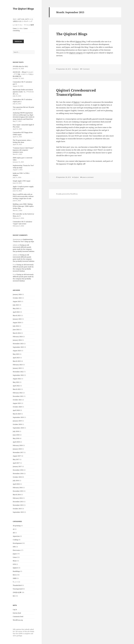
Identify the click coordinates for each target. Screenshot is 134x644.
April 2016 (16, 484)
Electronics (17, 550)
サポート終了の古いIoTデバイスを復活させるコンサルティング (23, 20)
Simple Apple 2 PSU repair (22, 181)
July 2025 (16, 305)
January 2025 (17, 319)
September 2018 (18, 428)
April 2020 (16, 410)
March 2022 (17, 389)
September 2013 (18, 512)
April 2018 (16, 442)
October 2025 (17, 298)
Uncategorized (18, 589)
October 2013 (17, 509)
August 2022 (17, 379)
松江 (14, 596)
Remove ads (18, 41)
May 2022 (16, 382)
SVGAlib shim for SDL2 (20, 66)
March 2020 (17, 414)
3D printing (17, 526)
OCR (14, 564)
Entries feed (17, 613)
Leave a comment (88, 177)
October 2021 (17, 400)
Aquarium (16, 536)
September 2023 (18, 347)
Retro (15, 575)
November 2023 (18, 344)
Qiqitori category (76, 53)
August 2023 (17, 351)
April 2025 (16, 312)
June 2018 (16, 435)
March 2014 (17, 495)
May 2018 (16, 438)
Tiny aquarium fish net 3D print (23, 107)
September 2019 (18, 417)
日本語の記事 (17, 592)
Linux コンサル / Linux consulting (20, 29)
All (14, 533)
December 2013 (18, 502)
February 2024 (18, 337)
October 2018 (17, 424)
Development (17, 543)
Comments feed (18, 617)
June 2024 (16, 330)
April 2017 (16, 463)
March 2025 (17, 316)
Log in (15, 609)
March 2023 (17, 361)
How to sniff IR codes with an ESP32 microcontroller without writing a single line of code (23, 196)
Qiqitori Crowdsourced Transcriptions (76, 92)
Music (15, 561)
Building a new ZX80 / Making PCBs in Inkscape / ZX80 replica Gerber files (23, 206)
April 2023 (16, 358)
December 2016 (18, 470)
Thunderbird (17, 585)
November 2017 (18, 452)
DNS (14, 547)
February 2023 (18, 365)
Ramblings (16, 571)
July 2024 (16, 326)
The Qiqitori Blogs (23, 9)
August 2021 (17, 403)
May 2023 (16, 354)
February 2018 (18, 445)
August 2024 (17, 323)
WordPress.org (18, 620)
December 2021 (18, 396)
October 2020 (17, 407)
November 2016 (18, 474)
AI (14, 529)
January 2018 (17, 449)
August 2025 (17, 301)
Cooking (15, 540)
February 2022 (18, 393)
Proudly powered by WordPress (67, 194)
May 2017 (16, 459)
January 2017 (17, 466)
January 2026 (17, 294)
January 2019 (17, 421)
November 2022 (18, 372)
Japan (15, 554)
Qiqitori (15, 568)
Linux (15, 557)
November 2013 (18, 505)
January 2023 (17, 368)
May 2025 (16, 308)
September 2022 (18, 375)
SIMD (15, 578)
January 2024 (17, 340)
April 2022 (16, 386)
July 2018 (16, 431)
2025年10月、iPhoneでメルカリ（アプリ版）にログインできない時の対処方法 (23, 74)
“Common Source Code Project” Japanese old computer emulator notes (23, 150)
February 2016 (18, 488)
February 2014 (18, 498)
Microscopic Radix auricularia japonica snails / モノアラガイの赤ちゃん (23, 92)
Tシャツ (15, 582)
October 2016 (17, 477)
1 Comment (86, 69)
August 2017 (17, 456)
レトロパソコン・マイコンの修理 (23, 25)
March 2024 (17, 333)
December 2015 (18, 491)
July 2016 (16, 481)
